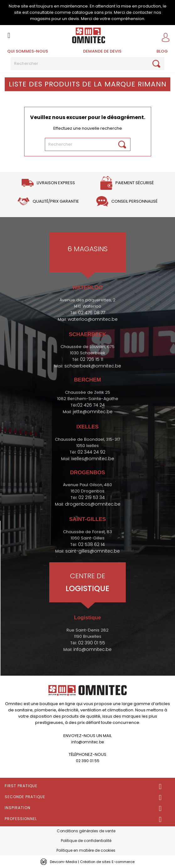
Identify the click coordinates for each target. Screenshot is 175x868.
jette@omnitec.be (93, 412)
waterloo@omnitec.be (93, 319)
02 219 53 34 (92, 497)
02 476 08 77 (92, 313)
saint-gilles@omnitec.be (93, 551)
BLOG (162, 51)
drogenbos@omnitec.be (93, 504)
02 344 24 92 (91, 452)
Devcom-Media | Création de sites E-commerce (92, 862)
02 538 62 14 (91, 544)
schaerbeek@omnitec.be (93, 366)
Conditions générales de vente (86, 831)
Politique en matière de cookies (86, 850)
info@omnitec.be (93, 649)
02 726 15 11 (92, 359)
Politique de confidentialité (86, 841)
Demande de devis (102, 51)
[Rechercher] (87, 64)
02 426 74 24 (91, 405)
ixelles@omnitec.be (93, 459)
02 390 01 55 (92, 643)
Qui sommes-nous (28, 51)
